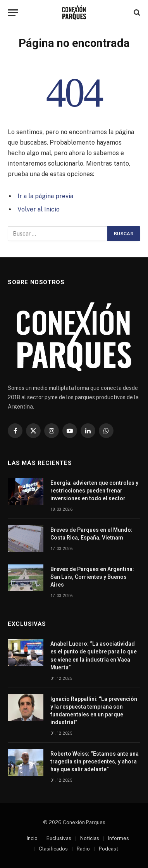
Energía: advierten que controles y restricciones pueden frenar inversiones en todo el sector (94, 491)
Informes (119, 838)
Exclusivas (59, 838)
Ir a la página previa (45, 196)
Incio (32, 838)
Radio (83, 849)
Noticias (90, 838)
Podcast (108, 849)
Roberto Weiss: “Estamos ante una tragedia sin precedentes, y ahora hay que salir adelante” (95, 761)
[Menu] (13, 13)
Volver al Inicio (39, 209)
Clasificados (53, 849)
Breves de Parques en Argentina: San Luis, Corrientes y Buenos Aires (92, 577)
